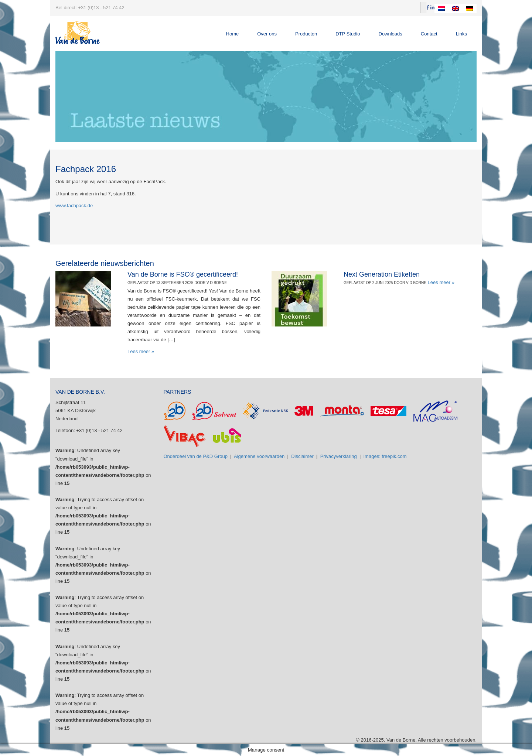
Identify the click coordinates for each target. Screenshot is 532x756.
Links (461, 34)
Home (233, 34)
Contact (429, 34)
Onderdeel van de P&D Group (196, 456)
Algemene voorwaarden (259, 456)
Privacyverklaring (339, 456)
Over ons (267, 34)
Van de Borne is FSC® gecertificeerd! (183, 274)
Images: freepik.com (385, 456)
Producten (306, 34)
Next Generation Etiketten (382, 274)
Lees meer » (141, 351)
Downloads (391, 34)
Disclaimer (302, 456)
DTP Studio (348, 34)
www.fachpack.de (74, 206)
